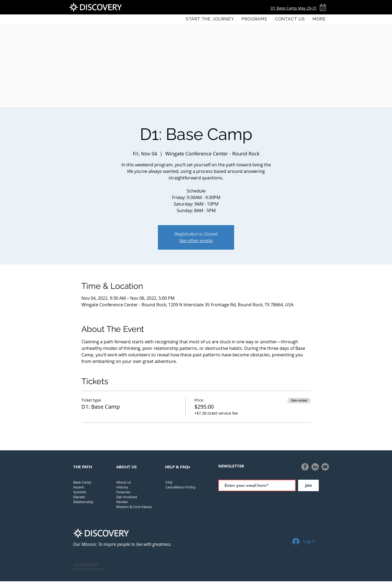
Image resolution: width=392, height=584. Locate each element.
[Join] (308, 485)
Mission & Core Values (134, 507)
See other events (196, 241)
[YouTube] (325, 467)
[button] (254, 19)
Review (122, 502)
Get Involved (127, 497)
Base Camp (82, 482)
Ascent (79, 487)
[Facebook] (305, 467)
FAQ (169, 482)
